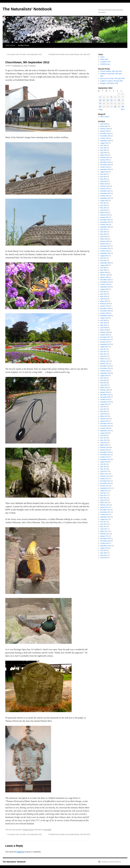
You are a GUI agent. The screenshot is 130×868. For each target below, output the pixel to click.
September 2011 (105, 517)
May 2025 (104, 150)
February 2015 (105, 419)
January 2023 (105, 217)
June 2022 (104, 232)
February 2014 (105, 447)
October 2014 (105, 428)
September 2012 (105, 488)
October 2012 (105, 486)
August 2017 (104, 347)
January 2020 (105, 277)
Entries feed (104, 59)
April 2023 (104, 210)
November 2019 (105, 282)
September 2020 (105, 263)
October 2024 (105, 167)
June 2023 (104, 205)
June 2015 (104, 409)
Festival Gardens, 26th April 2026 (111, 71)
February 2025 (105, 157)
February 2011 (105, 534)
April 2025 (104, 153)
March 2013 (104, 474)
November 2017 (105, 340)
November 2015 (105, 397)
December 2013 (105, 452)
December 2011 (105, 510)
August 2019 (104, 289)
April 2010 (104, 558)
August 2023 (104, 201)
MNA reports (10, 45)
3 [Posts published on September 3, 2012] (100, 97)
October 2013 (105, 457)
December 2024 (105, 162)
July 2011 (103, 522)
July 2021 (103, 258)
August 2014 (104, 433)
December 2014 (105, 423)
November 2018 (105, 311)
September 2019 (105, 287)
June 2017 (104, 352)
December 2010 (105, 538)
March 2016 (104, 387)
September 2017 (105, 344)
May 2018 (104, 325)
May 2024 (104, 179)
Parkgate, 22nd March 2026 (109, 83)
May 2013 (104, 469)
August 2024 (104, 172)
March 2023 (104, 213)
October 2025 (105, 138)
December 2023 (105, 191)
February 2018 (105, 332)
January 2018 (105, 335)
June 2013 (104, 467)
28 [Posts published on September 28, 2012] (115, 107)
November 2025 (105, 136)
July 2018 (103, 320)
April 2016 (104, 385)
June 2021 (104, 260)
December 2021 (105, 246)
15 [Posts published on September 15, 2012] (119, 100)
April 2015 (104, 414)
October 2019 (105, 284)
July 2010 (103, 550)
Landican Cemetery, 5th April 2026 (112, 81)
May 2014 (104, 440)
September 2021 (105, 253)
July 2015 (103, 407)
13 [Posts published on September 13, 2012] (111, 100)
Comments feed (105, 62)
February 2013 (105, 476)
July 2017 (103, 349)
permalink (48, 830)
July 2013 (103, 464)
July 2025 (103, 145)
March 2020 (104, 272)
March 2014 (104, 445)
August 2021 (104, 256)
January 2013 (105, 479)
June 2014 (104, 438)
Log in (102, 57)
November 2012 (105, 483)
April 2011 (104, 529)
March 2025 (104, 155)
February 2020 (105, 275)
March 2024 (104, 184)
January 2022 (105, 244)
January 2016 (105, 392)
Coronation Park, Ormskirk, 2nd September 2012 (24, 54)
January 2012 (105, 507)
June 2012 (104, 495)
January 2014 (105, 450)
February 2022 (105, 241)
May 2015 (104, 411)
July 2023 (103, 203)
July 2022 (103, 229)
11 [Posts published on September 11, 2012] (104, 100)
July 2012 (103, 493)
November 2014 (105, 426)
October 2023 (105, 196)
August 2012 (104, 491)
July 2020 (103, 268)
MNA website (105, 117)
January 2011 (105, 536)
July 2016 (103, 378)
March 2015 (104, 416)
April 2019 (104, 299)
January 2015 (105, 421)
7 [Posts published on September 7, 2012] (115, 97)
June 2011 (104, 524)
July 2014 (103, 435)
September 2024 (105, 169)
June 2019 (104, 294)
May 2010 (104, 555)
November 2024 (105, 165)
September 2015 (105, 402)
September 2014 (105, 431)
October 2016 (105, 371)
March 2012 (104, 503)
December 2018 (105, 308)
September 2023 (105, 198)
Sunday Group (23, 45)
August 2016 (104, 375)
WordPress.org (105, 64)
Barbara (33, 66)
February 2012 (105, 505)
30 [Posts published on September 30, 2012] (123, 107)
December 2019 (105, 280)
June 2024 (104, 177)
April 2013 (104, 471)
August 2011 (104, 519)
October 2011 (105, 514)
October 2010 (105, 543)
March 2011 (104, 531)
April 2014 (104, 443)
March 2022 (104, 239)
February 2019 (105, 304)
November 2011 (105, 512)
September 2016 (105, 373)
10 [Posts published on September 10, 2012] (100, 100)
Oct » (123, 109)
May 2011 (104, 526)
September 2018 (105, 316)
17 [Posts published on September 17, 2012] (100, 103)
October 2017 (105, 342)
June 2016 (104, 380)
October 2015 (105, 399)
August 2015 (104, 404)
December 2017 (105, 337)
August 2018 (104, 318)
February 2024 (105, 186)
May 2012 (104, 498)
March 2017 (104, 359)
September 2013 (105, 459)
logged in (20, 852)
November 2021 (105, 248)
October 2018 (105, 313)
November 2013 (105, 455)
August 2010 (104, 548)
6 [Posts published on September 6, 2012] (111, 97)
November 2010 (105, 541)
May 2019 (104, 296)
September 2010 (105, 546)
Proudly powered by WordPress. (111, 862)
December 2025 (105, 133)
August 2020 (104, 265)
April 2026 (104, 124)
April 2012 (104, 500)
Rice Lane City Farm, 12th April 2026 (112, 78)
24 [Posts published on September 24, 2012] (100, 107)
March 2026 (104, 126)
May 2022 (104, 234)
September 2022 (105, 227)
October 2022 (105, 224)
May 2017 (104, 354)
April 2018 (104, 328)
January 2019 (105, 306)
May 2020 (104, 270)
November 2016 (105, 368)
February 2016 (105, 390)
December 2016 (105, 366)
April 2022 (104, 236)
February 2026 (105, 129)
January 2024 (105, 189)
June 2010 (104, 553)
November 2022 (105, 222)
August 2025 (104, 143)
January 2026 (105, 131)
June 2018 (104, 323)
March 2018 (104, 330)
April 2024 (104, 181)
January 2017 (105, 363)
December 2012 (105, 481)
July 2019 (103, 292)
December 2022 (105, 220)
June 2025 (104, 148)
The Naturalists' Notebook (27, 9)
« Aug (100, 109)
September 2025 (105, 141)
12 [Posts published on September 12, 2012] (108, 100)
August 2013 (104, 462)
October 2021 (105, 251)
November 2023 (105, 193)
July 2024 (103, 174)
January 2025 (105, 160)
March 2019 (104, 301)
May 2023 (104, 208)
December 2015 (105, 395)
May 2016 (104, 383)
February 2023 (105, 215)
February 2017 (105, 361)
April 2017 (104, 356)
